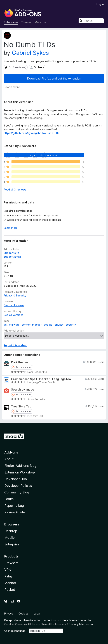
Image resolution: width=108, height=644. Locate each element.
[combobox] (91, 21)
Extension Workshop (20, 472)
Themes (26, 22)
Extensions (11, 22)
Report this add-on (15, 345)
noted (38, 620)
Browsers (11, 563)
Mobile (9, 538)
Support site (11, 253)
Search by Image (23, 390)
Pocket (10, 590)
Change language (15, 631)
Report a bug (14, 506)
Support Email (12, 257)
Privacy (9, 614)
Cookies (23, 614)
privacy (59, 325)
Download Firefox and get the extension (54, 78)
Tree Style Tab (21, 406)
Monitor (10, 583)
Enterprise (12, 544)
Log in (100, 4)
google (48, 325)
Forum (9, 499)
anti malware (12, 325)
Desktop (11, 531)
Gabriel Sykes (30, 53)
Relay (8, 576)
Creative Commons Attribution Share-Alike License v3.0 (37, 624)
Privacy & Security (15, 295)
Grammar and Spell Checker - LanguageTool (41, 379)
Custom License (14, 305)
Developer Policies (18, 486)
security (71, 325)
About (9, 459)
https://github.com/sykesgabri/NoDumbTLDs (31, 133)
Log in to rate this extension (44, 155)
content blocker (32, 325)
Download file (12, 87)
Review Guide (15, 512)
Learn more (11, 228)
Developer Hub (16, 479)
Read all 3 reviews (15, 190)
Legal (37, 614)
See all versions (13, 315)
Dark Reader (20, 362)
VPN (8, 570)
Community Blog (17, 492)
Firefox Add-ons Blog (20, 466)
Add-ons (11, 452)
